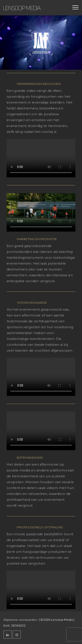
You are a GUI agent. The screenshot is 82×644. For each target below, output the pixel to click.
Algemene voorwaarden (21, 620)
